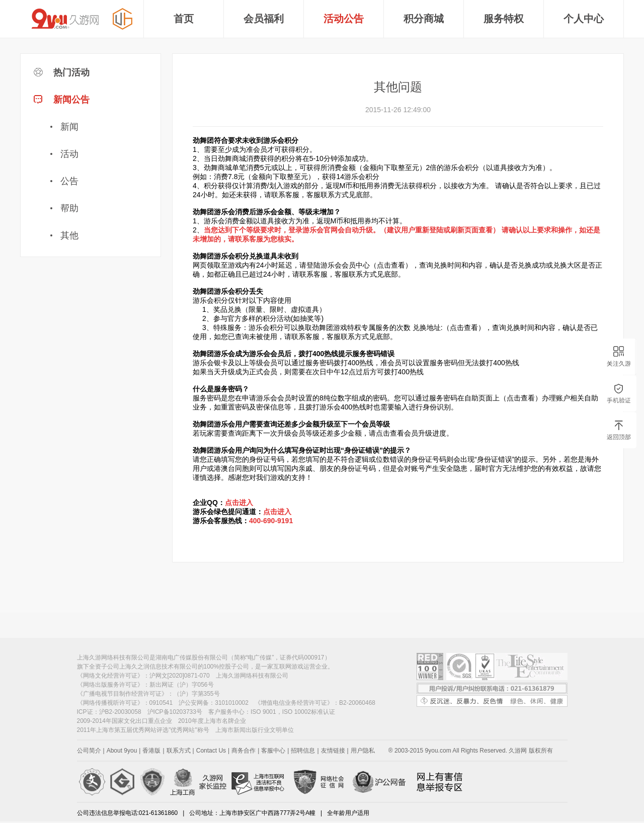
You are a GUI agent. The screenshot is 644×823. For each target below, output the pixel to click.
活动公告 (344, 19)
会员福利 (264, 19)
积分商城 (424, 19)
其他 (69, 235)
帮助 (69, 208)
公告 (69, 181)
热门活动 (61, 72)
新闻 (69, 127)
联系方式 (179, 751)
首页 (184, 19)
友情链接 (333, 751)
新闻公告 (91, 172)
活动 (69, 154)
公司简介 (89, 751)
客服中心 (273, 751)
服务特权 (504, 19)
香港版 (151, 751)
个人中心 (584, 19)
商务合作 (244, 751)
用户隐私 (363, 751)
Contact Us (211, 751)
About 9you (122, 751)
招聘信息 (303, 751)
